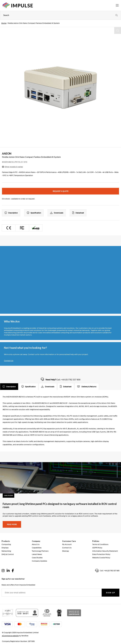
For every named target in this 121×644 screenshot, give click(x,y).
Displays (5, 548)
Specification (34, 213)
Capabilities (37, 548)
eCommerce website (10, 636)
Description (11, 213)
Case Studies (37, 558)
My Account (67, 544)
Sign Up (111, 593)
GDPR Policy (97, 548)
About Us (36, 544)
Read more (12, 524)
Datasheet (78, 213)
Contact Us (9, 361)
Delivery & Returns (87, 387)
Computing (6, 544)
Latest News (37, 554)
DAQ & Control (8, 554)
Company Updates (39, 561)
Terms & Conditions (100, 544)
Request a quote (61, 191)
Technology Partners (40, 551)
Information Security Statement (105, 551)
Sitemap (66, 551)
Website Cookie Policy (101, 558)
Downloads (57, 213)
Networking (6, 551)
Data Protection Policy (101, 554)
